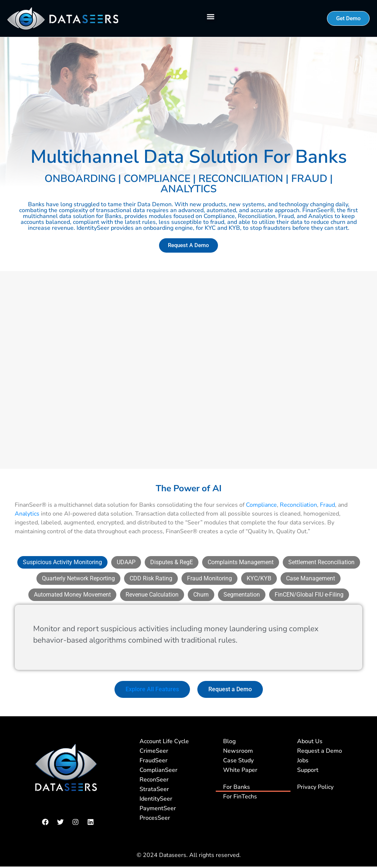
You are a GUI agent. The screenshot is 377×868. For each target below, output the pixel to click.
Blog (229, 741)
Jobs (303, 760)
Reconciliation (298, 505)
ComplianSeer (158, 770)
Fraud (327, 505)
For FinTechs (240, 796)
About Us (310, 741)
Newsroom (238, 751)
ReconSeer (154, 779)
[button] (211, 17)
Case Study (238, 760)
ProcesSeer (155, 818)
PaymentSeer (158, 808)
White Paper (240, 770)
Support (308, 770)
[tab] (62, 562)
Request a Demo (320, 751)
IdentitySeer (156, 798)
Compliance (261, 505)
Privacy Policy (315, 787)
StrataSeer (154, 789)
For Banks (237, 787)
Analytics (27, 513)
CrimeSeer (154, 751)
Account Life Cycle (164, 741)
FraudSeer (154, 760)
